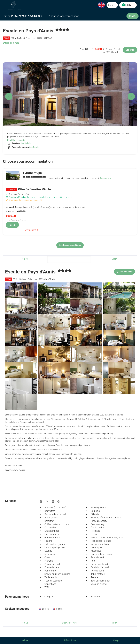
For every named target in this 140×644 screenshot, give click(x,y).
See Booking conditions (70, 245)
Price (25, 259)
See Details (26, 143)
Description (69, 259)
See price (130, 50)
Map (114, 259)
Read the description (17, 140)
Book (12, 225)
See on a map (11, 43)
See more (106, 178)
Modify (133, 16)
